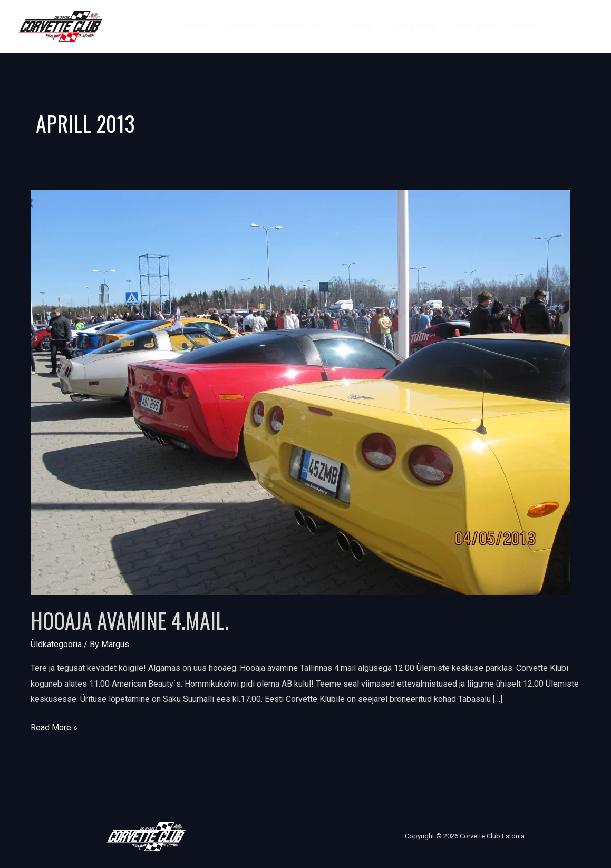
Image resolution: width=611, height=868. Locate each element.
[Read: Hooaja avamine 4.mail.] (300, 392)
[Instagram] (588, 26)
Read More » (54, 726)
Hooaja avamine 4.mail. (130, 620)
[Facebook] (564, 26)
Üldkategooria (56, 644)
